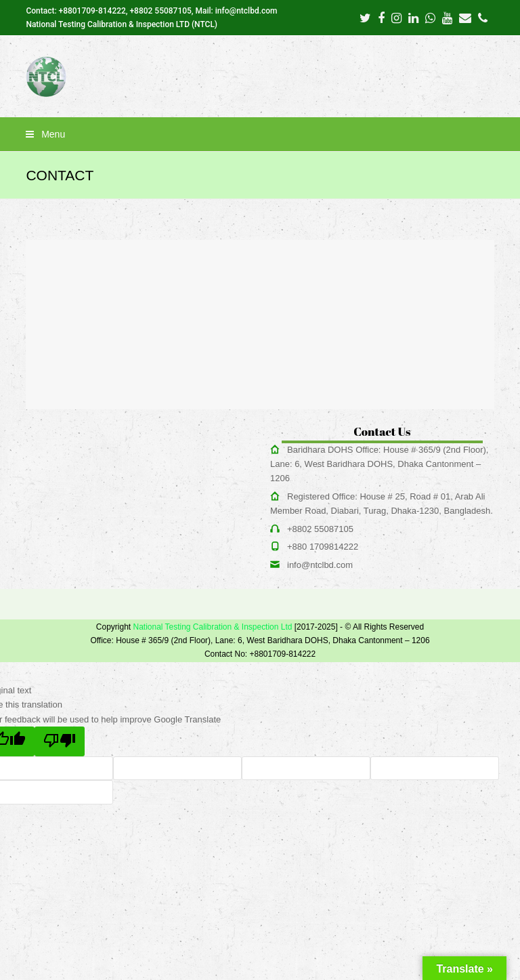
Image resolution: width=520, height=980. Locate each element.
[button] (260, 134)
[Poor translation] (60, 741)
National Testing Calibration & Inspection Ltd (212, 627)
